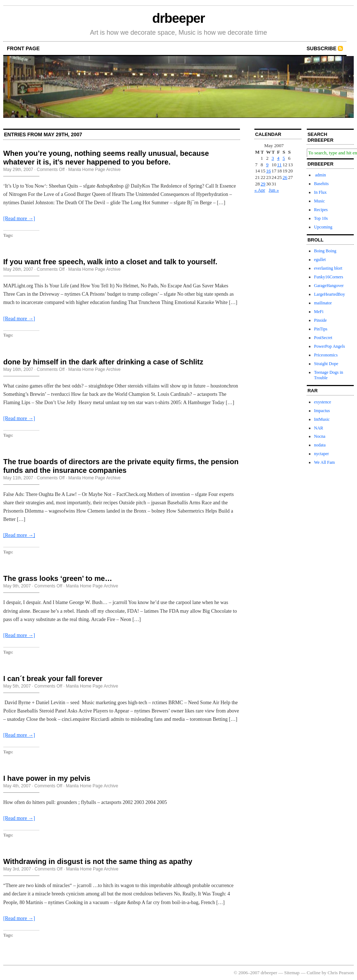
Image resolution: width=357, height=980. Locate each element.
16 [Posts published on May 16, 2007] (268, 171)
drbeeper (178, 18)
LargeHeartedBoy (330, 294)
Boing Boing (325, 251)
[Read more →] (19, 219)
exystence (322, 402)
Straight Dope (326, 364)
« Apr (260, 190)
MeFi (319, 312)
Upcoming (323, 227)
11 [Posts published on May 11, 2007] (279, 165)
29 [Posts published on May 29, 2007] (263, 184)
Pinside (320, 320)
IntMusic (322, 419)
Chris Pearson (341, 973)
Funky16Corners (329, 277)
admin (320, 175)
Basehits (321, 184)
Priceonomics (326, 355)
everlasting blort (328, 268)
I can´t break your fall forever (53, 679)
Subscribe (322, 48)
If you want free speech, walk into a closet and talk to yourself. (110, 262)
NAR (319, 428)
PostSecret (323, 338)
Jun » (274, 190)
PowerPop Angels (330, 346)
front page (23, 48)
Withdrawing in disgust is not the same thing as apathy (98, 861)
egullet (320, 260)
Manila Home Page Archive (94, 170)
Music (319, 201)
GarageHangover (329, 286)
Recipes (321, 210)
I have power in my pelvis (47, 778)
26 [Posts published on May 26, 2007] (285, 177)
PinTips (321, 329)
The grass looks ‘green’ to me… (58, 578)
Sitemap (292, 973)
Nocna (320, 436)
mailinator (323, 303)
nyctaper (321, 454)
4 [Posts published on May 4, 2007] (278, 158)
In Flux (320, 192)
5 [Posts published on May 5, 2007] (284, 158)
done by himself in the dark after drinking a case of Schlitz (103, 362)
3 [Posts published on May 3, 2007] (273, 158)
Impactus (322, 411)
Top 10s (321, 218)
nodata (320, 445)
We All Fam (324, 462)
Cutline (314, 973)
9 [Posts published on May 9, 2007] (267, 165)
